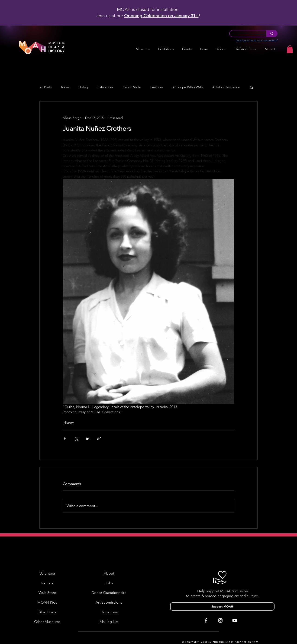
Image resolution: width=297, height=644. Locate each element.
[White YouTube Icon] (235, 620)
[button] (166, 49)
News (65, 87)
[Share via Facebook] (65, 438)
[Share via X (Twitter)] (76, 438)
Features (157, 87)
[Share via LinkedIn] (88, 438)
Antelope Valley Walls (188, 87)
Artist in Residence (226, 87)
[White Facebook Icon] (206, 620)
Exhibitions (106, 87)
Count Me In (132, 87)
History (83, 87)
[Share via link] (99, 438)
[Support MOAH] (222, 606)
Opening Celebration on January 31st (161, 16)
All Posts (46, 87)
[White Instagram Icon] (220, 620)
